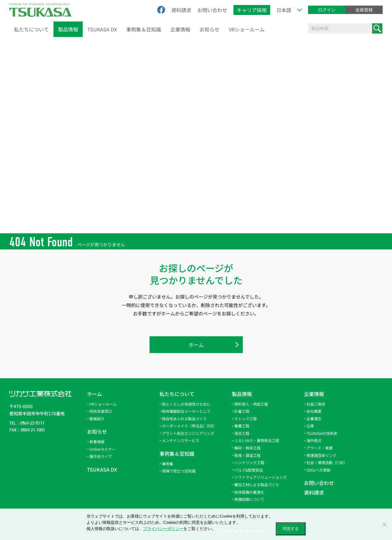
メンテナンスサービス (181, 440)
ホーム (196, 345)
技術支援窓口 (101, 411)
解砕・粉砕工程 (247, 448)
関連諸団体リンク (321, 455)
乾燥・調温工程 (247, 455)
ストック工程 (246, 419)
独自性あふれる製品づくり (184, 419)
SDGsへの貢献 (318, 470)
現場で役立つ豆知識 (179, 471)
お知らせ (210, 29)
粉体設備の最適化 (249, 492)
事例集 (168, 464)
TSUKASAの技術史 (322, 433)
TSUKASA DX (102, 29)
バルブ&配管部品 (249, 470)
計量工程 (242, 411)
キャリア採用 (252, 10)
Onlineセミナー (103, 449)
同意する (291, 529)
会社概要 (314, 411)
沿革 (310, 426)
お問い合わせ (212, 10)
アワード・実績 (320, 448)
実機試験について (249, 499)
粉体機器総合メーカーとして (186, 411)
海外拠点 (314, 440)
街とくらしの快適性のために (186, 404)
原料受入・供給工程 (251, 404)
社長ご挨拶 (316, 404)
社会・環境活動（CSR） (327, 462)
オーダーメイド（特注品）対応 (188, 426)
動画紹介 (97, 419)
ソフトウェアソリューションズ (261, 477)
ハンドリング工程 (249, 462)
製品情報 (68, 29)
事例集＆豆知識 (144, 29)
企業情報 (180, 29)
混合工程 (242, 433)
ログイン (327, 10)
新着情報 (97, 442)
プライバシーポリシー (163, 529)
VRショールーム (247, 29)
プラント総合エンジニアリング (188, 433)
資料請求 (181, 10)
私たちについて (31, 29)
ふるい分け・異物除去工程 (257, 440)
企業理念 (314, 419)
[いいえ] (384, 524)
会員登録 (364, 10)
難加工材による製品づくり (257, 484)
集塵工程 (242, 426)
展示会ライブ (101, 456)
